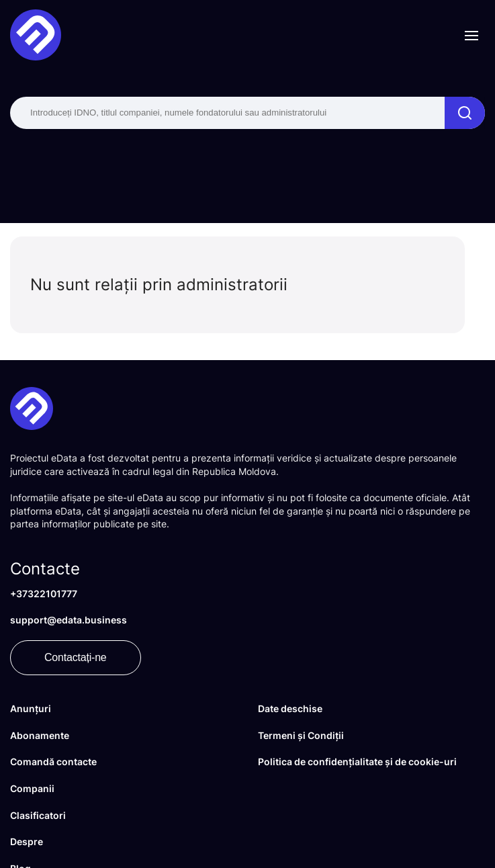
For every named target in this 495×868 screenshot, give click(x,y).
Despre (27, 841)
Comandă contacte (53, 762)
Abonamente (40, 735)
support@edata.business (69, 620)
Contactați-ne (76, 657)
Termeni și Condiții (301, 735)
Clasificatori (38, 815)
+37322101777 (44, 594)
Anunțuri (31, 708)
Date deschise (290, 708)
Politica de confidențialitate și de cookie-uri (357, 762)
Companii (32, 788)
